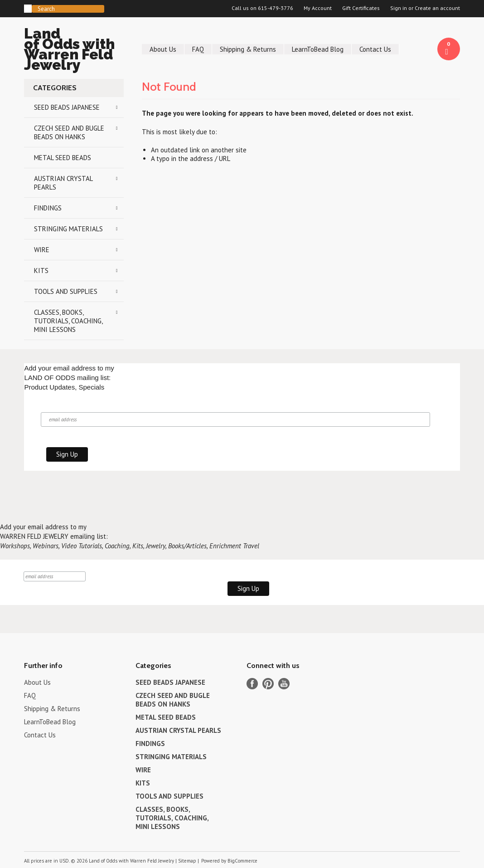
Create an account (437, 8)
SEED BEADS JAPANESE (67, 107)
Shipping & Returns (248, 49)
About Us (163, 49)
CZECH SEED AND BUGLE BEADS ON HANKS (69, 132)
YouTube (284, 684)
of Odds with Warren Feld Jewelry (74, 51)
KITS (41, 271)
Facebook (252, 684)
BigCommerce (242, 861)
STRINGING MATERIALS (68, 229)
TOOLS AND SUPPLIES (66, 291)
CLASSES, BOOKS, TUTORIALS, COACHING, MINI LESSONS (68, 321)
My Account (318, 8)
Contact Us (375, 49)
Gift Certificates (361, 8)
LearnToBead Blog (318, 49)
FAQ (198, 49)
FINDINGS (48, 208)
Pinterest (268, 684)
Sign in (399, 8)
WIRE (42, 250)
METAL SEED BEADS (63, 158)
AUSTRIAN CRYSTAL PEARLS (63, 183)
